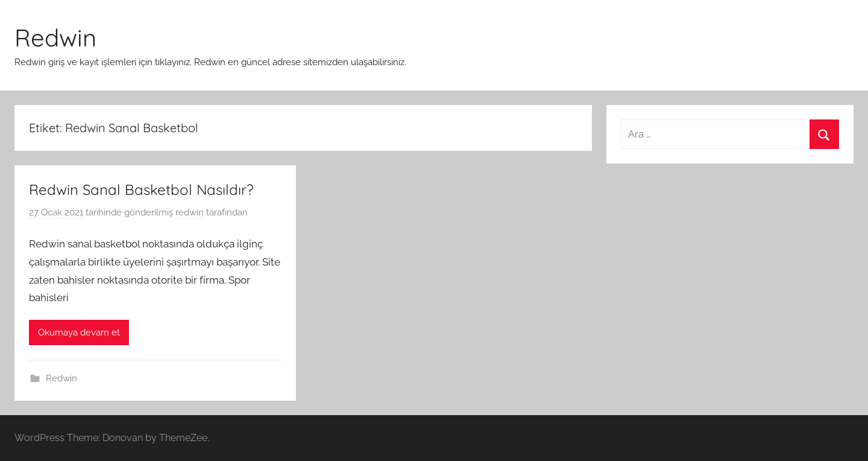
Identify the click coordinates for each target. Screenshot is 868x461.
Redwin (55, 37)
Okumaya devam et (79, 332)
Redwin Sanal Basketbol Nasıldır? (141, 189)
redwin (190, 212)
